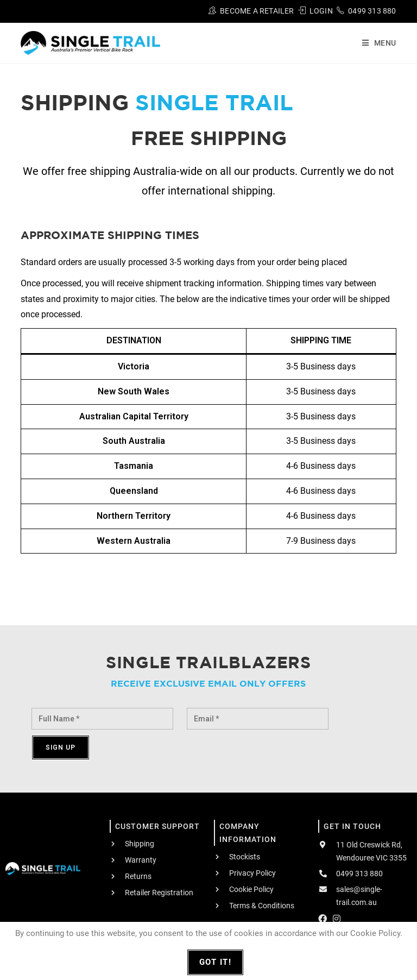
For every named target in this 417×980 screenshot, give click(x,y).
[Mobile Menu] (375, 43)
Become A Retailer (257, 11)
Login (321, 11)
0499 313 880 (372, 11)
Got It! (216, 962)
